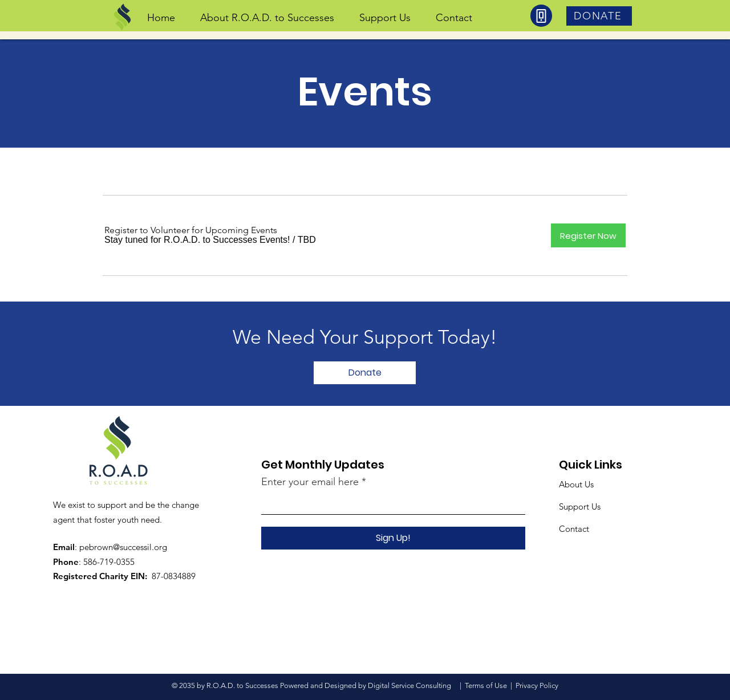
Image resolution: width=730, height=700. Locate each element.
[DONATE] (599, 16)
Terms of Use (486, 685)
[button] (197, 240)
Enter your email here (310, 482)
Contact (574, 529)
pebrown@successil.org (123, 547)
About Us (576, 484)
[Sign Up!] (393, 538)
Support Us (580, 506)
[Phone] (541, 16)
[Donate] (365, 373)
